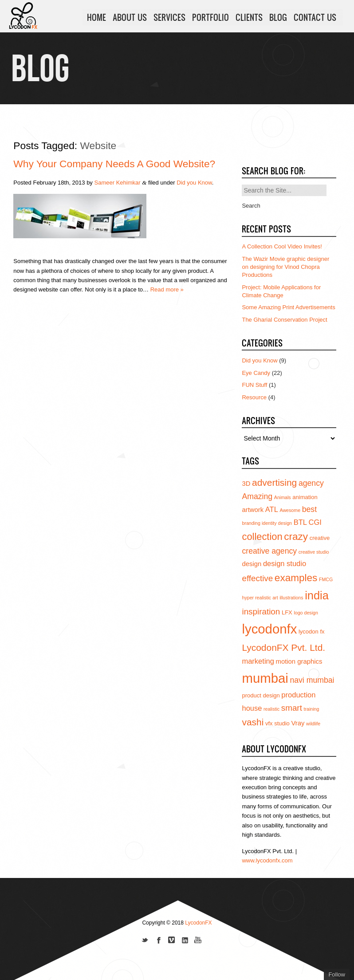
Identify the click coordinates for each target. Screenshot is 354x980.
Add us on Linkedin (185, 941)
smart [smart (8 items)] (292, 708)
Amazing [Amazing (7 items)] (257, 496)
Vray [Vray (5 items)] (298, 723)
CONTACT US (315, 17)
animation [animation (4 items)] (305, 497)
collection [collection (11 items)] (262, 537)
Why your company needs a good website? (114, 164)
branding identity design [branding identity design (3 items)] (267, 523)
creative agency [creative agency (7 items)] (269, 551)
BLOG (278, 17)
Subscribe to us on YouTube (198, 941)
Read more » (167, 289)
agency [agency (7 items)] (311, 483)
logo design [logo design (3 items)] (306, 613)
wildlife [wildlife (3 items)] (313, 724)
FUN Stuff (254, 385)
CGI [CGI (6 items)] (315, 522)
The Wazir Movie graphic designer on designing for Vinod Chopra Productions (285, 267)
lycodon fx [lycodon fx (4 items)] (312, 632)
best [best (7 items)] (309, 509)
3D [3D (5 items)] (246, 484)
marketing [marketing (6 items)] (258, 661)
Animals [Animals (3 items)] (283, 497)
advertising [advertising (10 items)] (274, 482)
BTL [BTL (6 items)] (300, 522)
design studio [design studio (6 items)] (285, 563)
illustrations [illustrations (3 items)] (291, 598)
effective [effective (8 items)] (257, 578)
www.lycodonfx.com (267, 860)
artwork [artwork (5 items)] (253, 510)
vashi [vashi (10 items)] (253, 722)
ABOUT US (130, 17)
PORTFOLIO (210, 17)
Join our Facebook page (158, 941)
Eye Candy (256, 373)
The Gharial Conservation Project (284, 320)
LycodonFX (198, 923)
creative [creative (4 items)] (320, 538)
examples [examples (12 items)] (296, 578)
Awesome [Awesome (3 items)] (290, 510)
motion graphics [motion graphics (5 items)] (299, 661)
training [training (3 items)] (312, 709)
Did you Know (194, 183)
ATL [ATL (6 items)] (272, 509)
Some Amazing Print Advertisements (288, 307)
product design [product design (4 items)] (261, 695)
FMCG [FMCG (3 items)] (326, 579)
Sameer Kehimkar (118, 183)
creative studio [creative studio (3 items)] (314, 552)
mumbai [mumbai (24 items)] (265, 678)
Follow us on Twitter (145, 941)
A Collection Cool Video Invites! (282, 246)
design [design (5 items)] (252, 564)
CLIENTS (249, 17)
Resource (254, 397)
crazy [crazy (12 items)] (296, 537)
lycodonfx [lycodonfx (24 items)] (269, 629)
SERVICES (169, 17)
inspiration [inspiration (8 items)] (261, 612)
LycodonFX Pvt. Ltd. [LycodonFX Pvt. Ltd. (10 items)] (283, 647)
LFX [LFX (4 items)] (287, 612)
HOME (96, 17)
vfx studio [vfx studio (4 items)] (277, 723)
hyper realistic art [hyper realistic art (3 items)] (260, 598)
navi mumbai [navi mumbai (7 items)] (312, 680)
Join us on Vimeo (172, 941)
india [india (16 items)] (317, 595)
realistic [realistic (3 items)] (271, 709)
